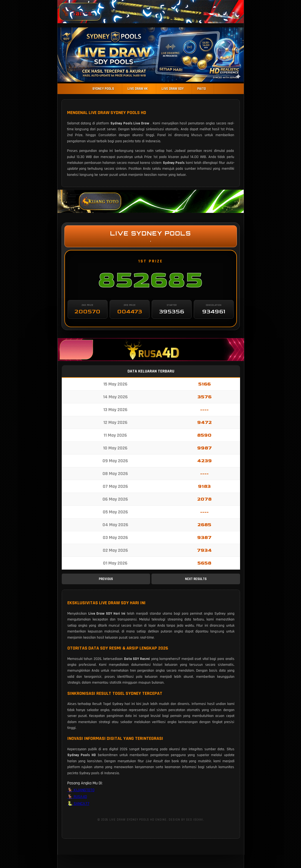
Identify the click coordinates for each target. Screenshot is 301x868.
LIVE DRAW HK (141, 89)
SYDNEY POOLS (109, 89)
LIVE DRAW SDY (173, 89)
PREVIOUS (106, 579)
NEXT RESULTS (196, 579)
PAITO (199, 89)
